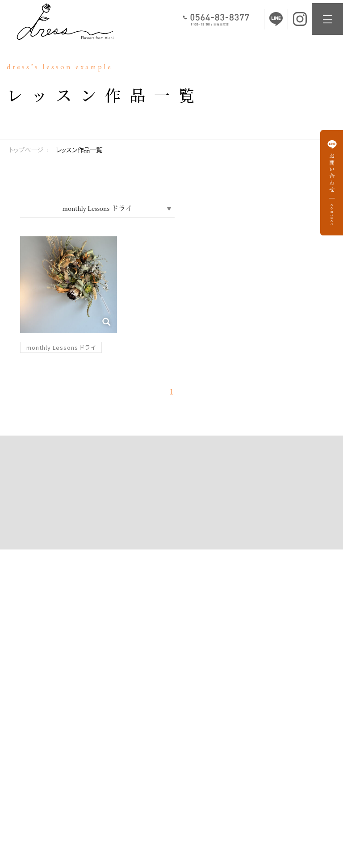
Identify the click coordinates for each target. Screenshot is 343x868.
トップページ (26, 150)
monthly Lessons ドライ (61, 347)
